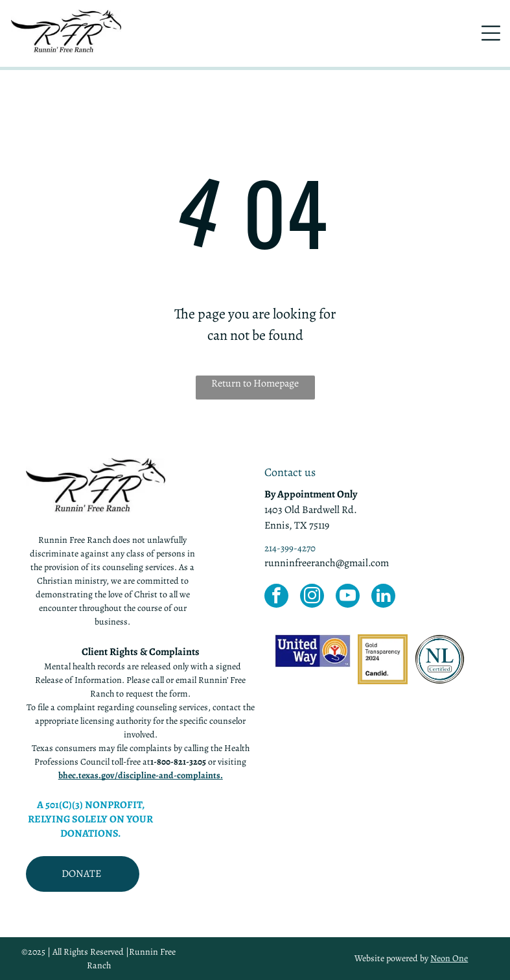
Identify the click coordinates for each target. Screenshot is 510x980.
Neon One (449, 958)
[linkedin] (383, 597)
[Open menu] (491, 33)
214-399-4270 (290, 548)
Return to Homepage (255, 383)
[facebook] (276, 597)
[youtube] (348, 597)
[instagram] (312, 597)
